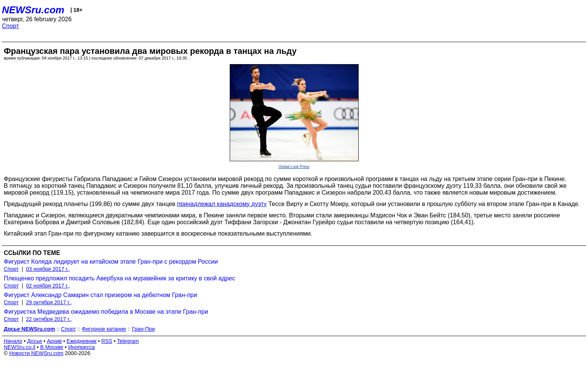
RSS (107, 341)
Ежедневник (82, 341)
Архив (54, 341)
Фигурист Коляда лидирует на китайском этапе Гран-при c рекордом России (111, 262)
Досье (34, 341)
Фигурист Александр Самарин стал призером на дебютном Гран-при (100, 295)
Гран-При (143, 329)
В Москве (52, 347)
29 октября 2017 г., (49, 302)
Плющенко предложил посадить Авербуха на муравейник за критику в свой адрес (119, 278)
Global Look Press (294, 167)
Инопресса (82, 347)
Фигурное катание (104, 329)
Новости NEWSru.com (36, 353)
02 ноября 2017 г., (48, 286)
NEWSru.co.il (20, 347)
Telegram (128, 341)
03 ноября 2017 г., (48, 269)
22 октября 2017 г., (49, 319)
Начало (13, 341)
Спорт (10, 26)
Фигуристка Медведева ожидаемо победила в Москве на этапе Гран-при (106, 312)
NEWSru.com (33, 10)
